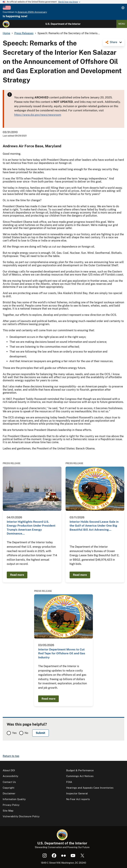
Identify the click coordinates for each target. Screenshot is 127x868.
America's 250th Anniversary (32, 12)
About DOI (9, 770)
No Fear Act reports (78, 799)
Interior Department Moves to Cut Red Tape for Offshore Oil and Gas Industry (62, 653)
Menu (122, 24)
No (26, 733)
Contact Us (9, 782)
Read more (17, 575)
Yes (14, 733)
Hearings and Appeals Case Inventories (90, 788)
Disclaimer (9, 793)
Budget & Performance (80, 770)
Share (113, 42)
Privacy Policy (11, 805)
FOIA (69, 782)
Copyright (9, 788)
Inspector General (77, 793)
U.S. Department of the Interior (63, 24)
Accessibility (10, 776)
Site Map (8, 811)
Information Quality (14, 799)
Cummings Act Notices (80, 776)
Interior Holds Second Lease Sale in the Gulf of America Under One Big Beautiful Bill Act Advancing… (94, 526)
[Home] (6, 24)
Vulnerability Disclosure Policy (21, 816)
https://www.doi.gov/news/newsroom (38, 115)
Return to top (11, 756)
